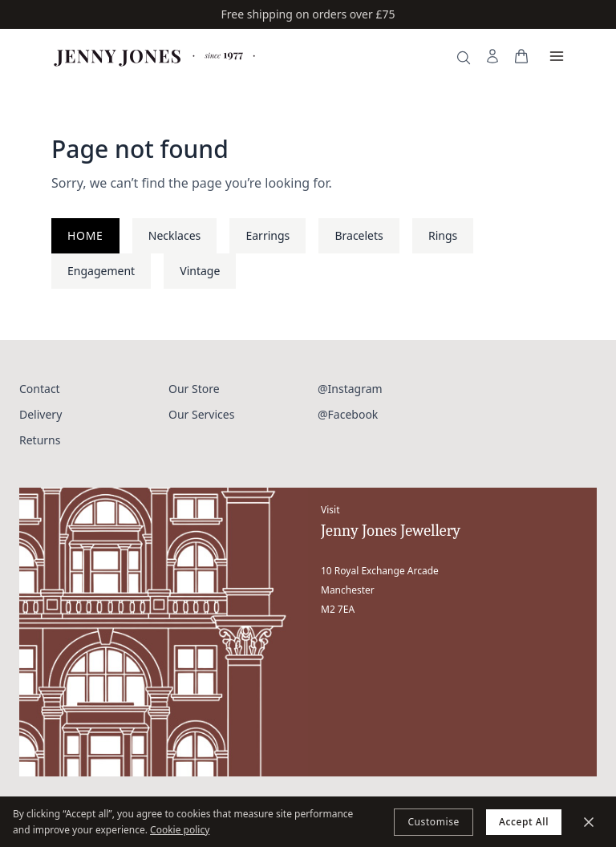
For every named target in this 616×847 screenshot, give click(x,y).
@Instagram (350, 389)
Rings (443, 235)
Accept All (524, 822)
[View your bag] (521, 56)
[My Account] (492, 56)
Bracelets (359, 235)
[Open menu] (557, 56)
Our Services (201, 414)
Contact (40, 389)
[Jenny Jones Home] (156, 56)
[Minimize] (589, 822)
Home (85, 235)
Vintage (200, 271)
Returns (40, 440)
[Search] (464, 58)
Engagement (101, 271)
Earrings (267, 235)
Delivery (41, 414)
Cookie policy (180, 830)
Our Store (194, 389)
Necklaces (175, 235)
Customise (434, 822)
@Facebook (348, 414)
